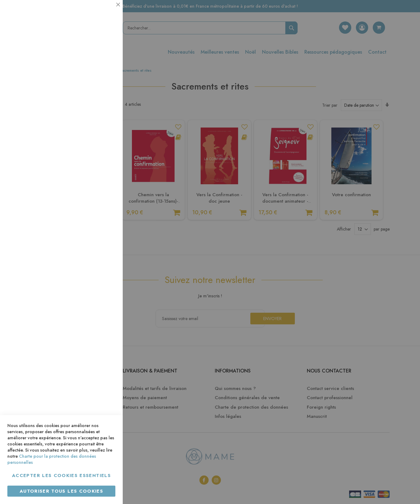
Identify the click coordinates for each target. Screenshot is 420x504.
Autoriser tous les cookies (61, 491)
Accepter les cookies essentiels (61, 475)
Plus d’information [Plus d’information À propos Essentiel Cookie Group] (97, 57)
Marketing (106, 148)
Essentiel (106, 12)
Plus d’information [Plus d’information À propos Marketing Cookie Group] (97, 187)
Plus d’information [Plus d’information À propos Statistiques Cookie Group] (97, 122)
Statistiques (106, 83)
